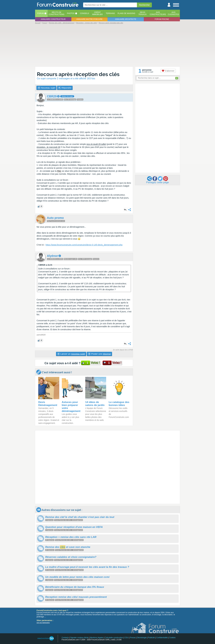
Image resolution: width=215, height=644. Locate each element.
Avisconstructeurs (158, 13)
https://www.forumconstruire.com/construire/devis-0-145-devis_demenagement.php (84, 245)
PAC (59, 171)
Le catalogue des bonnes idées (119, 404)
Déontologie (142, 638)
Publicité (151, 638)
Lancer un (71, 354)
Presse (133, 638)
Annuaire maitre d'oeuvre (89, 19)
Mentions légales (97, 638)
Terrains (110, 13)
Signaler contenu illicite (79, 638)
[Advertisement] (107, 45)
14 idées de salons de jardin (95, 404)
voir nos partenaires (43, 623)
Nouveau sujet (46, 88)
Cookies (172, 638)
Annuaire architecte (126, 19)
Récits (57, 13)
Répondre (65, 88)
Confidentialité (162, 638)
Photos (71, 13)
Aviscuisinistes (173, 13)
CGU (127, 638)
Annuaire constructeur (53, 19)
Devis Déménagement (48, 404)
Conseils (85, 13)
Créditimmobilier (97, 13)
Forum (40, 13)
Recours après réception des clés (78, 74)
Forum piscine (162, 19)
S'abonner (168, 71)
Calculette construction (114, 638)
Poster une (99, 354)
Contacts (65, 638)
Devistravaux (143, 13)
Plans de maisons (126, 13)
